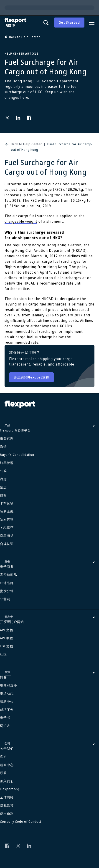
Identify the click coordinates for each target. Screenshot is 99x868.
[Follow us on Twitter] (7, 118)
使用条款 (7, 813)
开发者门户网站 (12, 622)
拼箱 (3, 495)
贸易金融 (7, 511)
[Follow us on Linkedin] (18, 118)
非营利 (5, 599)
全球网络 (7, 797)
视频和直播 (9, 685)
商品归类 (7, 536)
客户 (3, 757)
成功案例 (7, 710)
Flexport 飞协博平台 (15, 430)
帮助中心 (7, 701)
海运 (3, 447)
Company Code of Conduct (21, 821)
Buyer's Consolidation (17, 455)
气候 (3, 471)
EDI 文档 (7, 646)
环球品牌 (7, 583)
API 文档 (7, 630)
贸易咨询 (7, 519)
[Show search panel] (46, 23)
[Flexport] (16, 22)
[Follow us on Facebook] (29, 118)
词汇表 (5, 726)
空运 (3, 487)
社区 (3, 654)
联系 (3, 773)
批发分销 (7, 591)
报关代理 (7, 438)
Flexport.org (10, 789)
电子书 (5, 718)
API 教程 (7, 638)
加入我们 (7, 781)
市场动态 (7, 693)
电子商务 (7, 566)
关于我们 (7, 748)
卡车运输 (7, 503)
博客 (3, 677)
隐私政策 (7, 805)
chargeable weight (21, 221)
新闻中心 (7, 765)
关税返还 (7, 528)
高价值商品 (9, 575)
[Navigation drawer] (92, 23)
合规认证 (7, 544)
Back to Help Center (26, 144)
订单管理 (7, 463)
